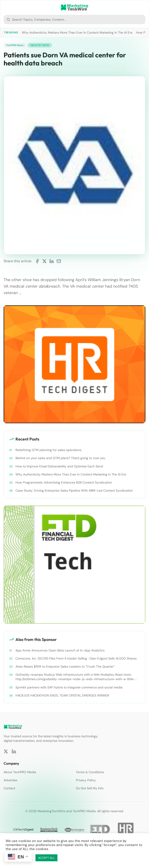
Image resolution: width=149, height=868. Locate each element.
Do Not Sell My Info (90, 788)
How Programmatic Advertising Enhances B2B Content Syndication (64, 482)
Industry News (40, 45)
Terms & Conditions (90, 772)
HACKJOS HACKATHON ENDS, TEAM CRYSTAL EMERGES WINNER (62, 695)
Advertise (10, 780)
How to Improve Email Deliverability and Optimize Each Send (59, 466)
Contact (9, 788)
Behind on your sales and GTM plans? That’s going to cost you (60, 458)
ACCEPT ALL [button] (46, 858)
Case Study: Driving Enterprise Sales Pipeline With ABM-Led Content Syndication (74, 490)
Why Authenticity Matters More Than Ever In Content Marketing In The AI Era (77, 33)
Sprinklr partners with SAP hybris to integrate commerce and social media (69, 687)
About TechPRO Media (20, 772)
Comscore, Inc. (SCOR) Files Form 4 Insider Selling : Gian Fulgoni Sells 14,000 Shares (76, 658)
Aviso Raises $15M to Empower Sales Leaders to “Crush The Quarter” (65, 666)
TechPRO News (15, 45)
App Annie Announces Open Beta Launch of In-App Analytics (60, 650)
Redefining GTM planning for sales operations (48, 450)
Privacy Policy (86, 780)
